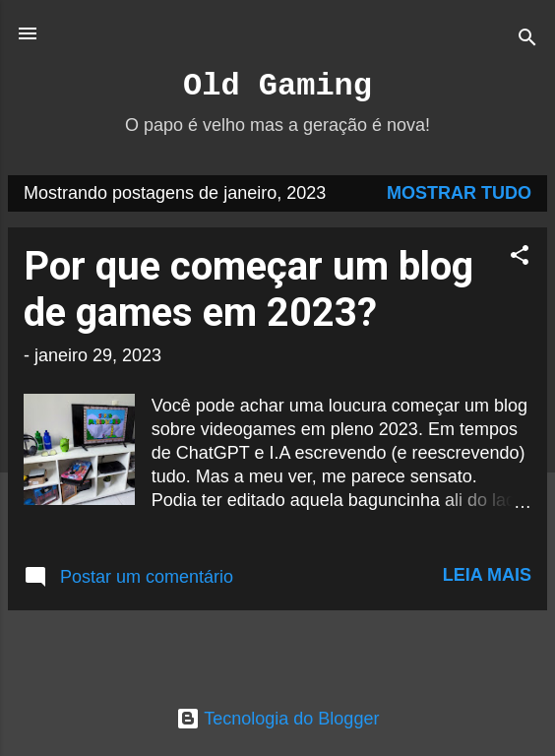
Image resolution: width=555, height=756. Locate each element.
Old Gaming (277, 86)
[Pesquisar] (527, 40)
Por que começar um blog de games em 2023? (248, 289)
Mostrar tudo (459, 193)
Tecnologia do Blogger (278, 719)
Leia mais (487, 575)
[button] (520, 258)
